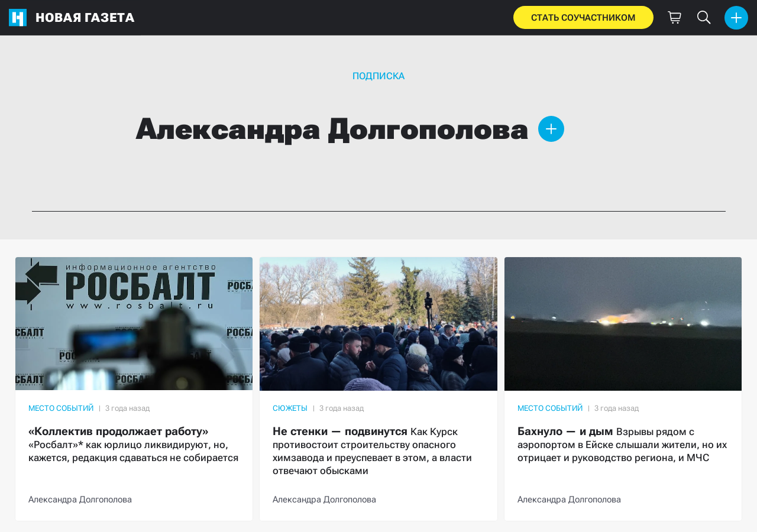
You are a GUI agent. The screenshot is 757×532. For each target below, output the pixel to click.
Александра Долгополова (80, 499)
